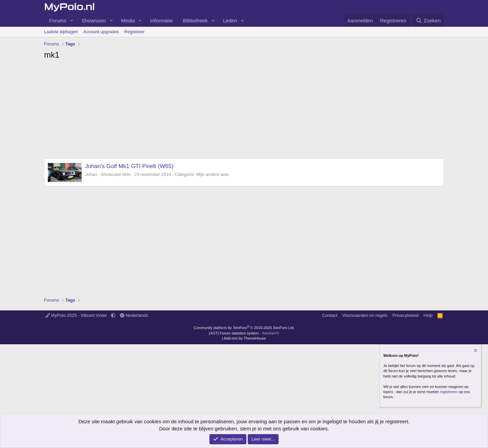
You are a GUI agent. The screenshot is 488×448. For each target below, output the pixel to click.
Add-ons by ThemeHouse (245, 338)
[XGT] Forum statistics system (244, 333)
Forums (58, 21)
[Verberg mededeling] (475, 351)
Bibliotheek (195, 21)
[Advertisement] (244, 111)
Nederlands (134, 315)
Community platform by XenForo (244, 328)
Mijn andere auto (213, 174)
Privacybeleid (405, 315)
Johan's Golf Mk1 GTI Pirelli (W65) (129, 166)
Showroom (94, 21)
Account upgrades (101, 32)
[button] (72, 21)
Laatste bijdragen (61, 32)
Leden (230, 21)
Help (428, 315)
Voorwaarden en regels (365, 315)
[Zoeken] (428, 21)
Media (128, 21)
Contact (330, 315)
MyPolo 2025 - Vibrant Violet (77, 315)
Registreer (135, 32)
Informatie (161, 21)
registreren (449, 392)
